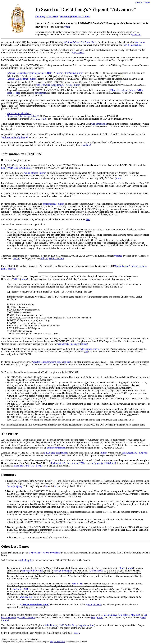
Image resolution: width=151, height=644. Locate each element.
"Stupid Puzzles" (122, 266)
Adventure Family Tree (14, 137)
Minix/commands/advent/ (19, 113)
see (86, 352)
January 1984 (27, 597)
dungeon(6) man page (69, 344)
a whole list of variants (45, 553)
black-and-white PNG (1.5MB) (28, 466)
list (46, 486)
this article (87, 349)
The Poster (53, 17)
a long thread (32, 173)
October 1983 (21, 589)
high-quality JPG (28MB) (104, 463)
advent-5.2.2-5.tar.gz (19, 79)
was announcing (99, 124)
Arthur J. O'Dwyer (143, 2)
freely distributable (57, 642)
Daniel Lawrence (27, 618)
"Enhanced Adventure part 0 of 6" (23, 116)
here (68, 27)
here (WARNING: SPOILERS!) (16, 168)
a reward (136, 35)
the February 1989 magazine (67, 625)
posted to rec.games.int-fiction (48, 362)
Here (17, 279)
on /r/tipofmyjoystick (33, 571)
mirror (60, 73)
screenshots (40, 93)
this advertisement (57, 448)
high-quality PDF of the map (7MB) (68, 463)
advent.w (141, 42)
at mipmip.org (15, 486)
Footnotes (65, 17)
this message (50, 204)
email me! (86, 145)
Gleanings (40, 17)
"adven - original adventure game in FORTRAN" (32, 73)
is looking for (26, 560)
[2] (122, 75)
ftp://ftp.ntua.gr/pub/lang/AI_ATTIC (55, 85)
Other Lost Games (81, 17)
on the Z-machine (133, 45)
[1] (27, 137)
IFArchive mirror (75, 73)
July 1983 (79, 584)
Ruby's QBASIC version (52, 258)
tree (56, 486)
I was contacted (96, 571)
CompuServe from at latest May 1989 (123, 615)
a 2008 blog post (52, 453)
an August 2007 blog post (135, 453)
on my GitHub (94, 605)
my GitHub (79, 53)
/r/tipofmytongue (64, 571)
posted (119, 256)
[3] (120, 81)
